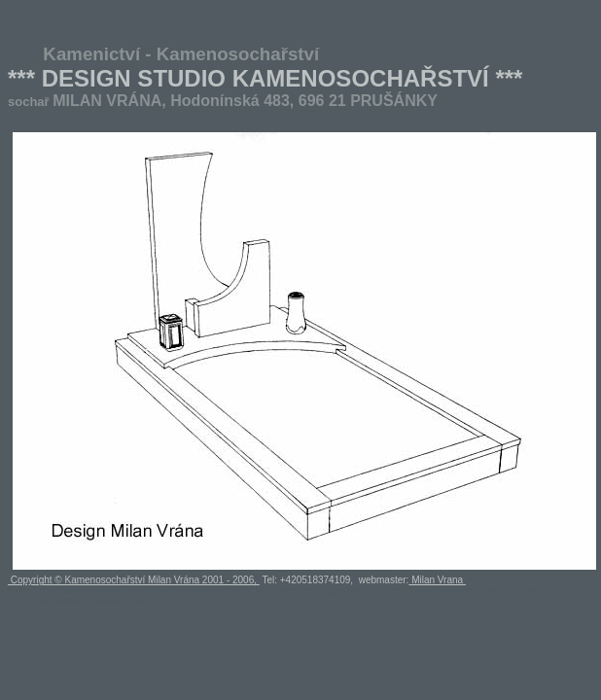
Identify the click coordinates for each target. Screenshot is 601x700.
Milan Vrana (437, 580)
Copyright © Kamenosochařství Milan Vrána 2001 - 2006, (134, 580)
